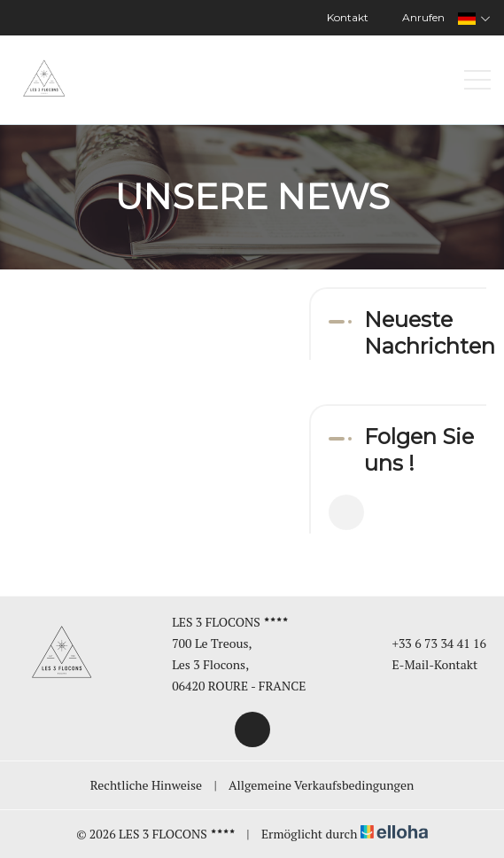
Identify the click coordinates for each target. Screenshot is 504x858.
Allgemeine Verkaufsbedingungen (321, 785)
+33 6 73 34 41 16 (429, 643)
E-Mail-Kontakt (424, 664)
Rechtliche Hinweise (146, 785)
